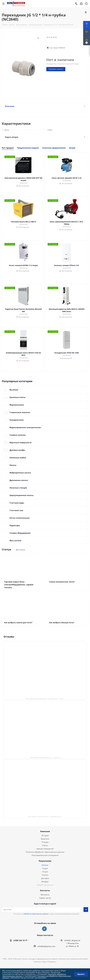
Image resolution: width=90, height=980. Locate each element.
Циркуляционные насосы (22, 495)
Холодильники (17, 420)
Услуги (45, 872)
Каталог (45, 865)
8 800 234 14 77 (20, 940)
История (45, 835)
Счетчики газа (16, 510)
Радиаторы (15, 525)
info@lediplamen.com (46, 946)
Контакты (45, 890)
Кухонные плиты (18, 397)
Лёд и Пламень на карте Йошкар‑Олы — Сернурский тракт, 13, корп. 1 (45, 699)
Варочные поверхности (21, 442)
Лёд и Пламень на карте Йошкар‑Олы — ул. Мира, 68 (45, 758)
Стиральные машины (20, 412)
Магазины (45, 895)
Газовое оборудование (20, 533)
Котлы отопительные (20, 518)
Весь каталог (16, 540)
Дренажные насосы (19, 480)
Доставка (45, 878)
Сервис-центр (45, 898)
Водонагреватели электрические (25, 427)
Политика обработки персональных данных (45, 852)
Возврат (45, 882)
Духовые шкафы (17, 450)
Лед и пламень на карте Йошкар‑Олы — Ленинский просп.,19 (45, 816)
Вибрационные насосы (20, 473)
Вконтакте (44, 929)
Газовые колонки (18, 435)
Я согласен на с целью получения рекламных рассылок (46, 914)
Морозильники (17, 405)
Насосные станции (18, 488)
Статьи (45, 845)
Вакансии (45, 839)
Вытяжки (14, 390)
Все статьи (20, 550)
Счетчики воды (17, 503)
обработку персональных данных (36, 914)
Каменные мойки (18, 458)
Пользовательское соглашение (45, 855)
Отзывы (45, 842)
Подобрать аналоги (56, 69)
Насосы (13, 465)
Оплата (45, 875)
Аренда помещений (45, 849)
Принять (81, 974)
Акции (45, 868)
